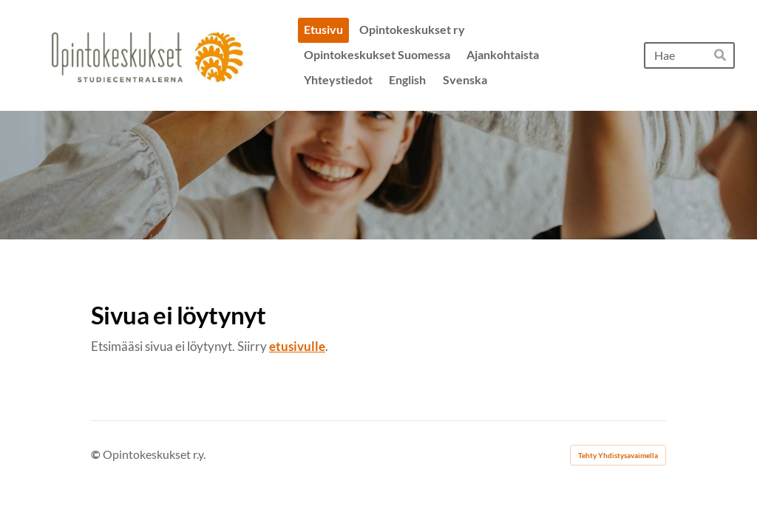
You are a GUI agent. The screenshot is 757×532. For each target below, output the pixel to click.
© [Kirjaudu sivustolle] (97, 454)
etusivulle (297, 346)
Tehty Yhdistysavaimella (618, 455)
